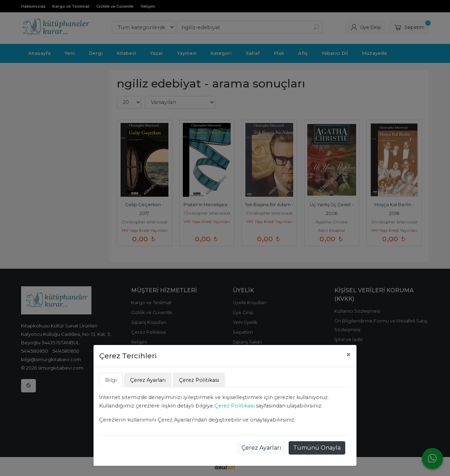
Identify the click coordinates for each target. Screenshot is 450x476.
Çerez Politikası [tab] (199, 380)
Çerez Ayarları (261, 448)
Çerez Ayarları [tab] (148, 380)
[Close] (348, 355)
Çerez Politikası (234, 406)
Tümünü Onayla (317, 448)
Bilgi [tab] (111, 380)
